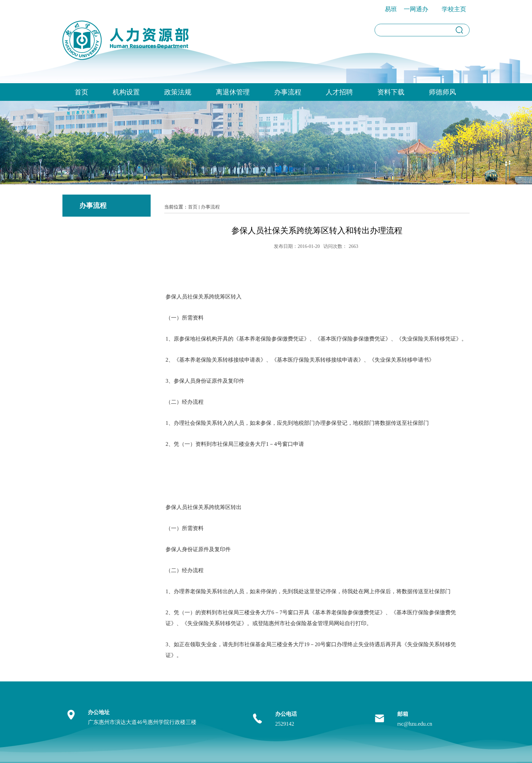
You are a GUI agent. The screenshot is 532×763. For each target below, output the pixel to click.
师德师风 (442, 92)
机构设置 (126, 92)
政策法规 (178, 92)
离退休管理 (233, 92)
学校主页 (454, 9)
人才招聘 (339, 92)
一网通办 (416, 9)
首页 (81, 92)
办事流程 (288, 92)
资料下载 (391, 92)
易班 (391, 9)
